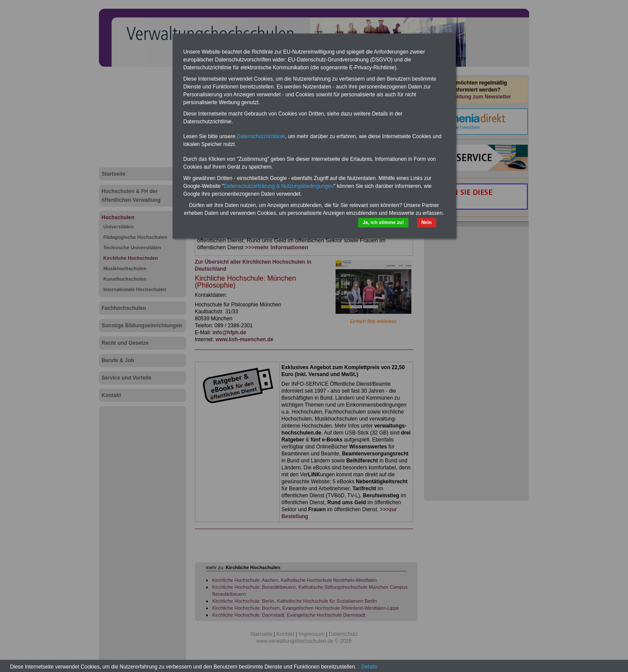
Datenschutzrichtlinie (261, 136)
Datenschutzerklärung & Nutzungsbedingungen (279, 186)
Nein (427, 222)
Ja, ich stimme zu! (383, 222)
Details (369, 667)
